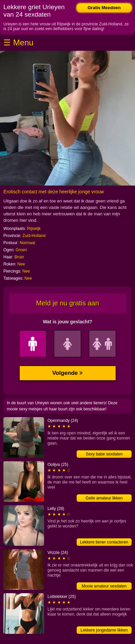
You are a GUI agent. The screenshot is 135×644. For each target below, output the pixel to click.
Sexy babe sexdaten (104, 454)
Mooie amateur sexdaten (104, 586)
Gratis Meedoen (104, 8)
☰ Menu (18, 42)
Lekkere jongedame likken (104, 630)
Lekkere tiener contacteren (104, 542)
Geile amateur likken (104, 498)
